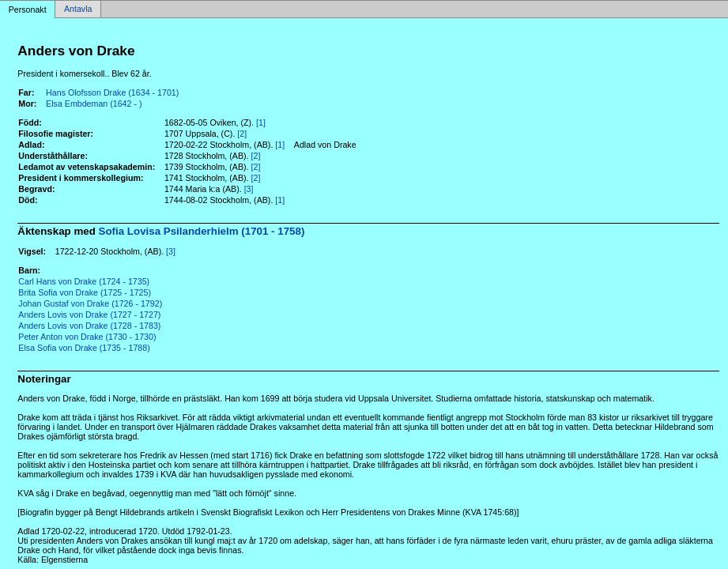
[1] (261, 122)
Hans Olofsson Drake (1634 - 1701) (112, 92)
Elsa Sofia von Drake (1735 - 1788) (84, 348)
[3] (249, 189)
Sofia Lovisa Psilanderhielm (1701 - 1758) (202, 231)
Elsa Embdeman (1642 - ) (94, 104)
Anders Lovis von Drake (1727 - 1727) (89, 315)
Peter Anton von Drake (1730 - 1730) (87, 337)
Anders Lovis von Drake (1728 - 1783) (89, 326)
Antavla (78, 9)
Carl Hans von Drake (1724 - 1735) (84, 281)
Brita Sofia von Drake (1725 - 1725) (85, 292)
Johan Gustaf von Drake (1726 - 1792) (90, 303)
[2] (242, 134)
